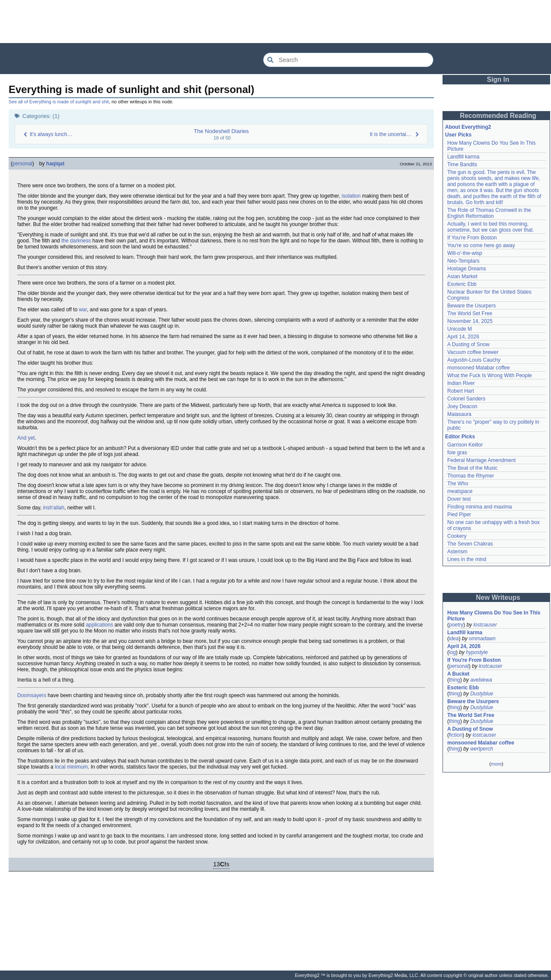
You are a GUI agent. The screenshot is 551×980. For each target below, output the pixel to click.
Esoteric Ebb (462, 284)
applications (99, 625)
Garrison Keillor (465, 445)
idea (454, 639)
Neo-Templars (463, 261)
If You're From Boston (472, 238)
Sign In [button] (498, 79)
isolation (351, 196)
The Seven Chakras (470, 544)
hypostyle (477, 652)
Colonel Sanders (466, 399)
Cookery (457, 536)
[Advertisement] (275, 22)
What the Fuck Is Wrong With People (490, 375)
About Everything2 (468, 127)
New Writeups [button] (498, 597)
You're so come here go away (481, 245)
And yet (26, 438)
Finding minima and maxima (480, 507)
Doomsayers (32, 695)
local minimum (71, 767)
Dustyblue (481, 694)
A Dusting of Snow (468, 344)
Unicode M (460, 329)
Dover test (459, 499)
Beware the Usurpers (472, 306)
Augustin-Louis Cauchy (474, 360)
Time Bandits (462, 164)
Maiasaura (459, 414)
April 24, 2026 (464, 646)
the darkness (76, 241)
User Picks (458, 135)
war (83, 310)
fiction (456, 735)
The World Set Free (470, 313)
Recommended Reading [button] (498, 116)
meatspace (460, 491)
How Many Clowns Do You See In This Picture (494, 616)
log (452, 652)
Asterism (457, 552)
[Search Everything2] (348, 60)
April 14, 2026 (463, 337)
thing (455, 680)
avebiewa (481, 680)
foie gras (457, 453)
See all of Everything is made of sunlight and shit (59, 102)
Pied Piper (459, 515)
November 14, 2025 (470, 321)
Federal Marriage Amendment (481, 460)
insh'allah (54, 508)
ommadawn (482, 639)
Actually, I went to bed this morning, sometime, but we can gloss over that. (491, 227)
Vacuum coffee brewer (473, 352)
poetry (456, 625)
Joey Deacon (462, 406)
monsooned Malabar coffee (478, 368)
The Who (458, 484)
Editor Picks (460, 437)
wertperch (481, 749)
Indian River (461, 383)
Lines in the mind (467, 559)
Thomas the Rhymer (471, 476)
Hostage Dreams (467, 269)
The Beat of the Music (472, 468)
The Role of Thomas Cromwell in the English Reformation (489, 213)
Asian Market (462, 276)
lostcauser (485, 625)
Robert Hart (461, 391)
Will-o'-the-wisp (465, 253)
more (496, 764)
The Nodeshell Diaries (221, 131)
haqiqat (55, 164)
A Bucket (458, 674)
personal (22, 164)
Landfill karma (463, 157)
